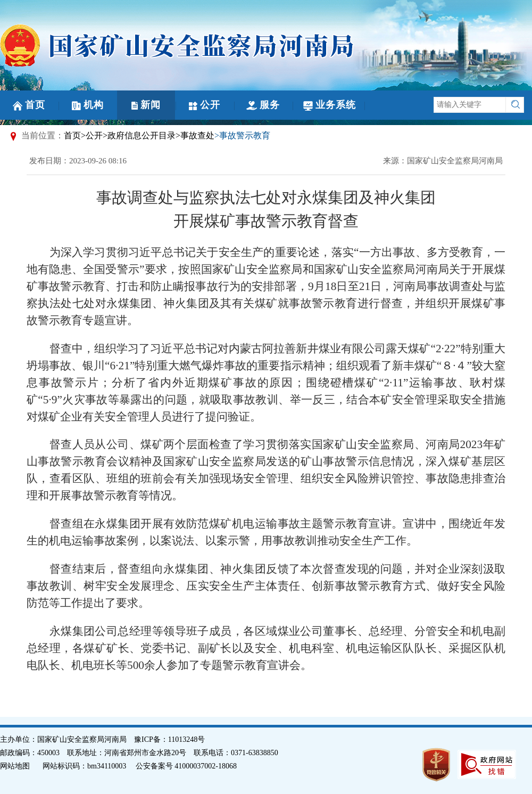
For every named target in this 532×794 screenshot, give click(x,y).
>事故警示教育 (242, 135)
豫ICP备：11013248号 (169, 739)
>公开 (92, 135)
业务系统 (330, 105)
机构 (88, 105)
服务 (263, 105)
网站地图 (15, 766)
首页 (29, 105)
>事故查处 (195, 135)
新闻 (146, 105)
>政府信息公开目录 (139, 135)
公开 (205, 105)
